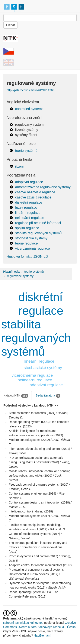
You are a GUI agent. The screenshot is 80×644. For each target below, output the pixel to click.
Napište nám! (42, 635)
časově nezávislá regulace (35, 192)
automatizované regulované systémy (43, 187)
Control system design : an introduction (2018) (39, 502)
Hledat (10, 25)
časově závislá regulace (33, 197)
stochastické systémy (31, 238)
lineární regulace (28, 213)
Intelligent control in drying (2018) (31, 511)
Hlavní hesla (11, 272)
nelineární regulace (30, 218)
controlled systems (29, 109)
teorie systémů (26, 151)
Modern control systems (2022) (29, 440)
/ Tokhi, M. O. (57, 529)
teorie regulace (26, 243)
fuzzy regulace (26, 208)
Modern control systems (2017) (29, 516)
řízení (19, 166)
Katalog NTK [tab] (16, 396)
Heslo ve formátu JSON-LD (27, 257)
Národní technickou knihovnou (23, 623)
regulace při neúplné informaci (38, 223)
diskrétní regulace (29, 202)
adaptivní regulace (29, 182)
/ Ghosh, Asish (56, 588)
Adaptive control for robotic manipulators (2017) (40, 565)
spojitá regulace (27, 228)
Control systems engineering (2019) (32, 493)
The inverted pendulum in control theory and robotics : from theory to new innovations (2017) (38, 547)
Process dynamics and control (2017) (33, 556)
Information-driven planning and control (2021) (39, 449)
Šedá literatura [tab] (48, 396)
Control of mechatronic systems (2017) (34, 534)
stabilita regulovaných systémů (38, 233)
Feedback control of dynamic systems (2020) (39, 485)
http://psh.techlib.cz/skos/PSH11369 (31, 90)
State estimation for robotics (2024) (32, 413)
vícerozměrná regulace (33, 248)
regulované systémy (20, 276)
